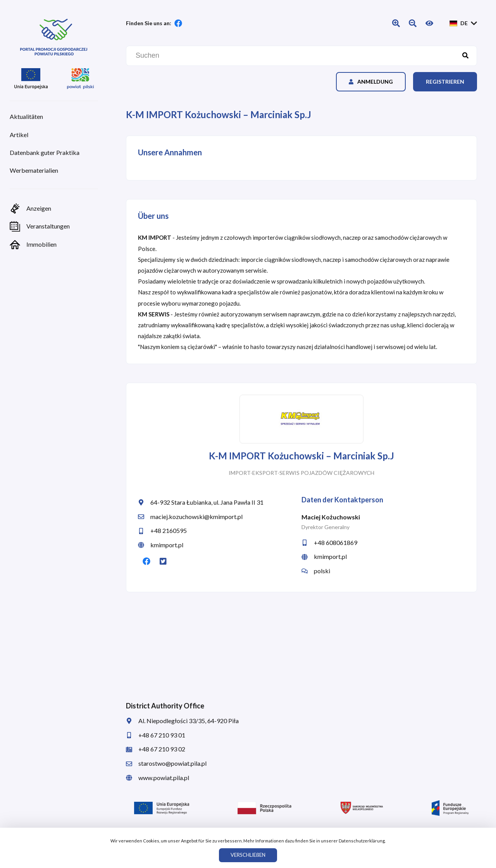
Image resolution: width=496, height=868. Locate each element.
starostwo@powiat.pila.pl (166, 763)
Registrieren (445, 82)
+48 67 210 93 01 (156, 735)
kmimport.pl (161, 545)
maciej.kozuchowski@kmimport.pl (190, 517)
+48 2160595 (162, 530)
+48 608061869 (329, 542)
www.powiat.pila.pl (158, 778)
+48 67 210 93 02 (156, 749)
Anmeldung (371, 82)
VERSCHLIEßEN (248, 855)
